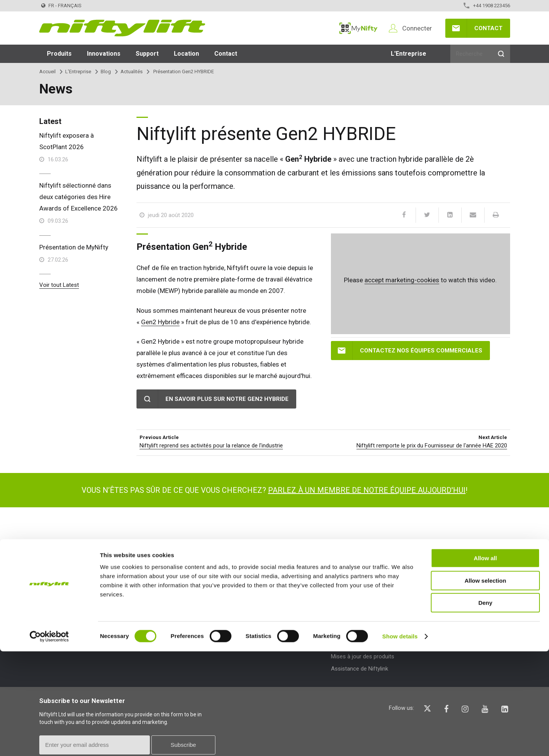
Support (147, 54)
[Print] (496, 215)
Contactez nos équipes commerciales (421, 351)
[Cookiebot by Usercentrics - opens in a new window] (49, 741)
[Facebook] (404, 215)
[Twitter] (427, 215)
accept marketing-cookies (402, 280)
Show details (400, 741)
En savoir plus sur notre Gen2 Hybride (227, 399)
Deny (486, 707)
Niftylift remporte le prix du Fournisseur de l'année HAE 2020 (432, 446)
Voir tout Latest (59, 285)
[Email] (473, 215)
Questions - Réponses (456, 599)
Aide (435, 582)
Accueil (47, 72)
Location (186, 54)
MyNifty (358, 28)
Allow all (486, 663)
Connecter (417, 28)
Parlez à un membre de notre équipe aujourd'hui (367, 490)
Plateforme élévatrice (163, 624)
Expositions (248, 624)
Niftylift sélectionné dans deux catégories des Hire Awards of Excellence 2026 (79, 197)
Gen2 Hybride (160, 322)
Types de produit (162, 582)
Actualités (132, 72)
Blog (106, 72)
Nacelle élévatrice (158, 611)
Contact (488, 28)
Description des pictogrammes (467, 624)
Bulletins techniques (356, 632)
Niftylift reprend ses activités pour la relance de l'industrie (211, 446)
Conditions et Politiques (69, 611)
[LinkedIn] (450, 215)
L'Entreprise (409, 54)
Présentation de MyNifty (74, 247)
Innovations (104, 54)
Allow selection (485, 685)
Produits (59, 54)
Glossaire (440, 611)
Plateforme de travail (163, 636)
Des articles (248, 611)
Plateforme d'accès (161, 599)
